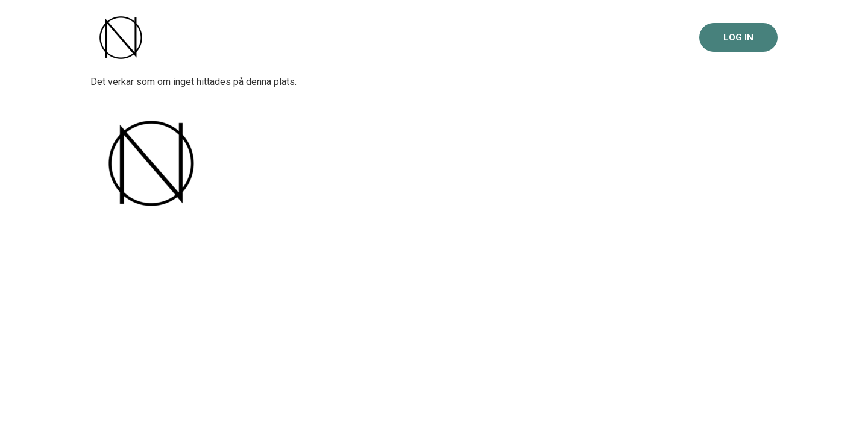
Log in (738, 37)
